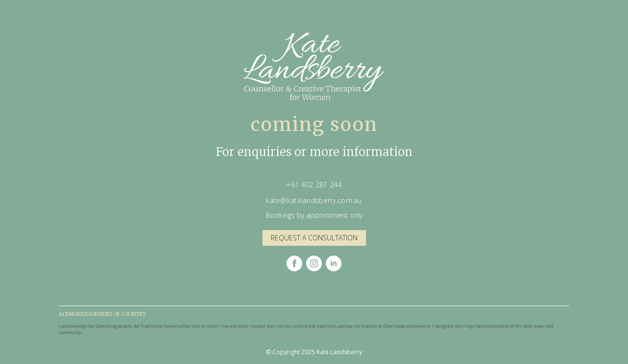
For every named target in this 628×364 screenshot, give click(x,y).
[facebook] (294, 263)
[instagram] (314, 263)
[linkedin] (334, 263)
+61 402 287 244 (314, 185)
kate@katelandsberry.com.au (314, 200)
